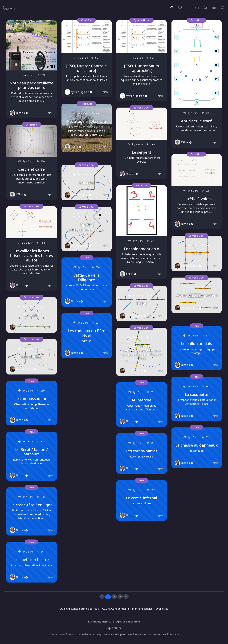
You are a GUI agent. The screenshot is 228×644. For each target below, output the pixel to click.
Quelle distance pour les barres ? (79, 609)
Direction (32, 125)
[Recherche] (206, 7)
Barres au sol (31, 206)
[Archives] (197, 7)
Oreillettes (162, 609)
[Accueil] (172, 7)
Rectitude (87, 104)
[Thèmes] (189, 7)
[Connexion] (214, 7)
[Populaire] (180, 7)
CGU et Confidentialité (116, 609)
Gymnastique (141, 20)
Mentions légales (142, 609)
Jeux (31, 381)
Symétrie (142, 185)
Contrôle (86, 20)
